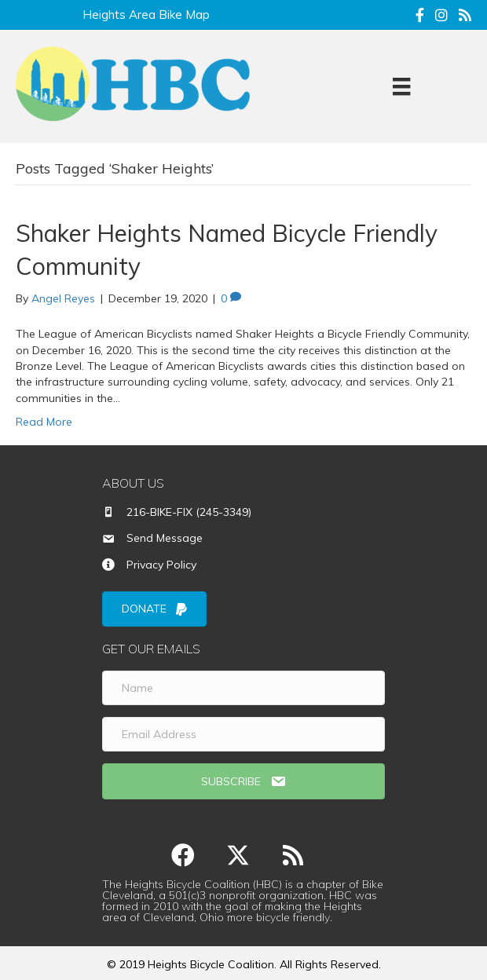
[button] (183, 855)
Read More (44, 422)
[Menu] (401, 86)
